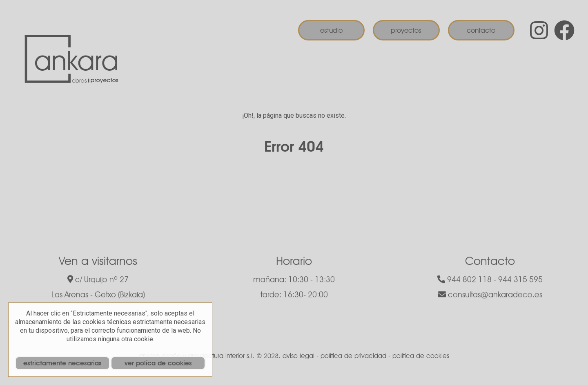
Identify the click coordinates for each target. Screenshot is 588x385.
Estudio (331, 30)
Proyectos (406, 30)
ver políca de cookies (158, 363)
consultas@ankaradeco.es (490, 295)
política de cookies (421, 356)
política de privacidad (353, 356)
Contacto (481, 30)
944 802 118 (464, 280)
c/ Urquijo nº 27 (98, 280)
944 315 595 (520, 280)
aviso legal (298, 356)
